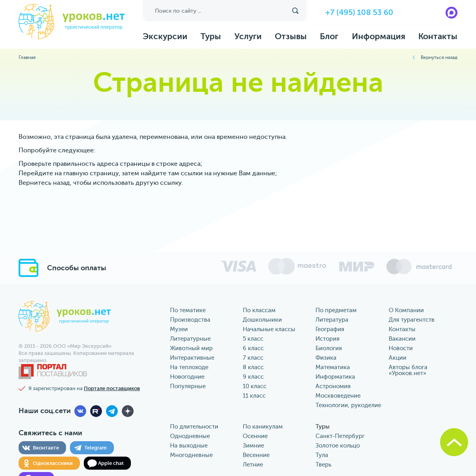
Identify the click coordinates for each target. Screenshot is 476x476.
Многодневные (191, 455)
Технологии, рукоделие (348, 405)
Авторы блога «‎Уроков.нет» (408, 370)
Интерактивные (192, 358)
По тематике (188, 310)
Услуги (248, 36)
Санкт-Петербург (340, 436)
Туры (211, 36)
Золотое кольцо (338, 446)
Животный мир (191, 348)
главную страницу (91, 173)
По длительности (194, 427)
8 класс (253, 367)
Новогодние (187, 377)
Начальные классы (269, 329)
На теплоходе (189, 367)
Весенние (256, 455)
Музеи (179, 329)
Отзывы (291, 36)
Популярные (188, 386)
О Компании (406, 310)
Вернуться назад (439, 57)
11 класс (254, 396)
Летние (253, 465)
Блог (329, 36)
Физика (326, 358)
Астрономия (333, 386)
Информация (379, 36)
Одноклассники (53, 463)
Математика (333, 367)
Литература (332, 320)
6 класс (253, 348)
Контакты (438, 36)
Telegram (95, 448)
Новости (401, 348)
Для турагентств (412, 320)
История (328, 339)
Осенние (255, 436)
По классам (259, 310)
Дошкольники (262, 320)
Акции (398, 358)
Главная (27, 57)
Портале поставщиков (112, 388)
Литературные (190, 339)
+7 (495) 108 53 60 (359, 13)
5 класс (253, 339)
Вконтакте (46, 448)
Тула (322, 455)
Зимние (253, 446)
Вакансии (402, 339)
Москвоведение (338, 396)
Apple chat (111, 463)
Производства (190, 320)
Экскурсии (165, 36)
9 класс (253, 377)
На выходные (189, 446)
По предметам (336, 310)
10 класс (255, 386)
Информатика (335, 377)
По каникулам (263, 427)
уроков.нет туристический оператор (72, 22)
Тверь (323, 465)
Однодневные (190, 436)
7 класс (253, 358)
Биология (329, 348)
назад (61, 183)
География (330, 329)
